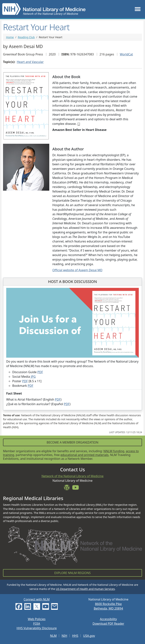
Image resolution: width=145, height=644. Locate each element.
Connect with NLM (37, 599)
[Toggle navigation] (138, 9)
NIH (64, 636)
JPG (33, 377)
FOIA (37, 624)
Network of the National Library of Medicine (73, 476)
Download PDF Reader (108, 624)
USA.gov (89, 636)
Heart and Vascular (30, 62)
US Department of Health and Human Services (85, 589)
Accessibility (108, 619)
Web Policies (37, 619)
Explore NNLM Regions (72, 573)
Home (10, 37)
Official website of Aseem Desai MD (77, 270)
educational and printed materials (84, 455)
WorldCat (126, 54)
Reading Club (26, 37)
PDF (40, 372)
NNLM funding (114, 451)
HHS (75, 636)
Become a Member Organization (72, 442)
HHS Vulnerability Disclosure (37, 628)
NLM (53, 636)
